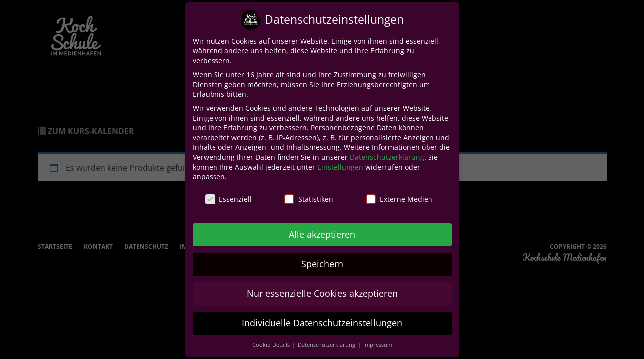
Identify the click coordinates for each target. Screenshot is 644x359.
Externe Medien (399, 199)
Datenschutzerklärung (387, 157)
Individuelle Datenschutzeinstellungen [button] (322, 323)
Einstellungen (340, 167)
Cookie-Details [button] (272, 345)
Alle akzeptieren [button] (322, 234)
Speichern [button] (322, 264)
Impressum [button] (378, 345)
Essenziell (228, 199)
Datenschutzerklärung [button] (327, 345)
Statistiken (309, 199)
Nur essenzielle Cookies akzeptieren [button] (322, 293)
